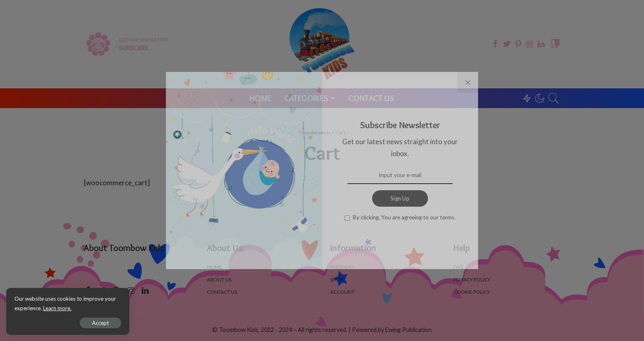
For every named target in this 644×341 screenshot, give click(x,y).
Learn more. (57, 308)
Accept (100, 323)
